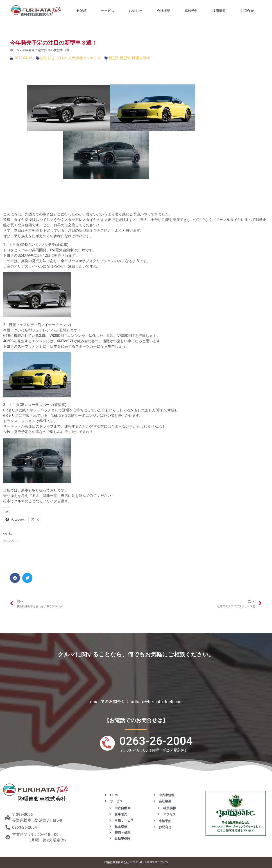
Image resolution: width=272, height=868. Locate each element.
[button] (15, 578)
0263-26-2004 (156, 741)
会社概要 (163, 11)
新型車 (125, 58)
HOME (82, 11)
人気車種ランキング (85, 58)
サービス (108, 11)
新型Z (113, 58)
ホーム (15, 50)
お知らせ (136, 11)
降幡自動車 (141, 58)
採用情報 (219, 11)
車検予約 (191, 11)
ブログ (61, 58)
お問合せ (247, 11)
